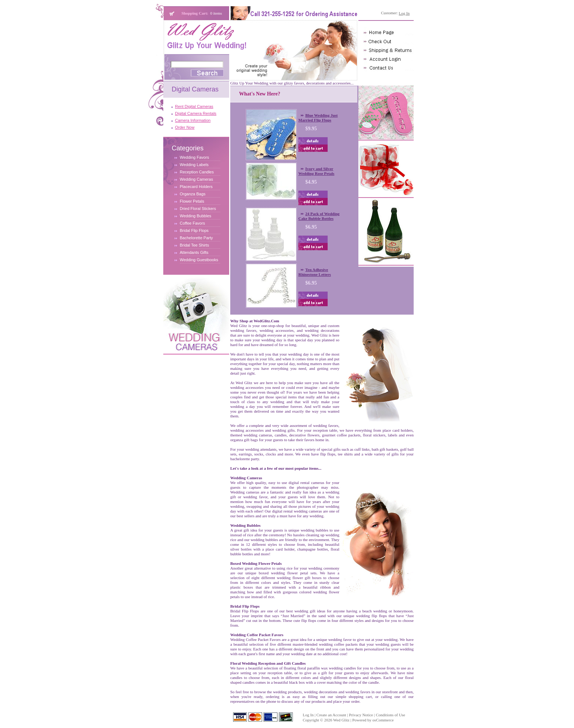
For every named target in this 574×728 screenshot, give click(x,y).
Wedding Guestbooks (199, 260)
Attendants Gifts (194, 252)
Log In (308, 715)
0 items (216, 13)
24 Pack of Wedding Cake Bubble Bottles (319, 216)
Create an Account (331, 715)
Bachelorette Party (196, 238)
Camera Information (193, 120)
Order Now (185, 127)
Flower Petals (192, 201)
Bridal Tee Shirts (194, 245)
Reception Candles (197, 172)
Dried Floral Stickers (198, 209)
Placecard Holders (196, 187)
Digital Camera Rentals (196, 113)
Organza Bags (193, 194)
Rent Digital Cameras (194, 106)
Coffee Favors (192, 223)
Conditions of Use (391, 715)
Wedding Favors (194, 157)
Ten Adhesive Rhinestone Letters (315, 272)
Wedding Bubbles (195, 216)
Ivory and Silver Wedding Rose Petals (316, 171)
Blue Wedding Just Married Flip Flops (318, 118)
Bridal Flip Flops (194, 230)
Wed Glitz (341, 720)
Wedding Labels (194, 165)
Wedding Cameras (196, 179)
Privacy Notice (361, 715)
